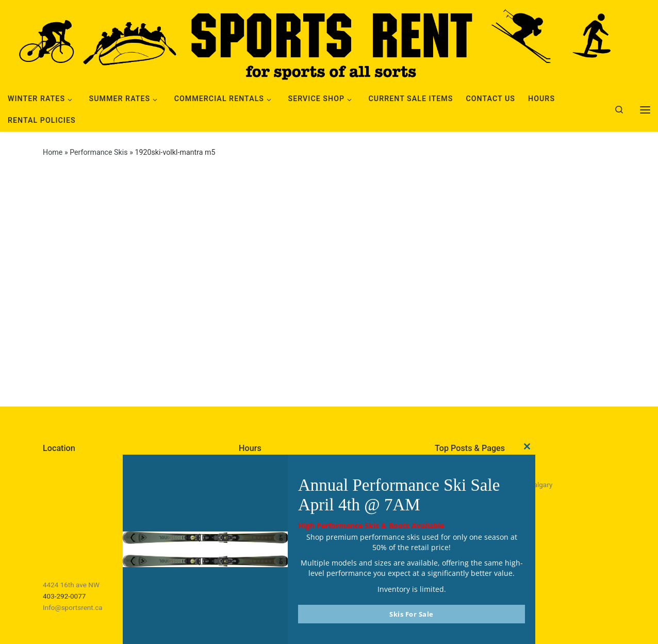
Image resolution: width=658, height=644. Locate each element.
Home (53, 152)
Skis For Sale (412, 614)
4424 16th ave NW (71, 585)
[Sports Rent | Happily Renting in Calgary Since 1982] (329, 42)
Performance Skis (98, 152)
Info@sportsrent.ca (73, 607)
